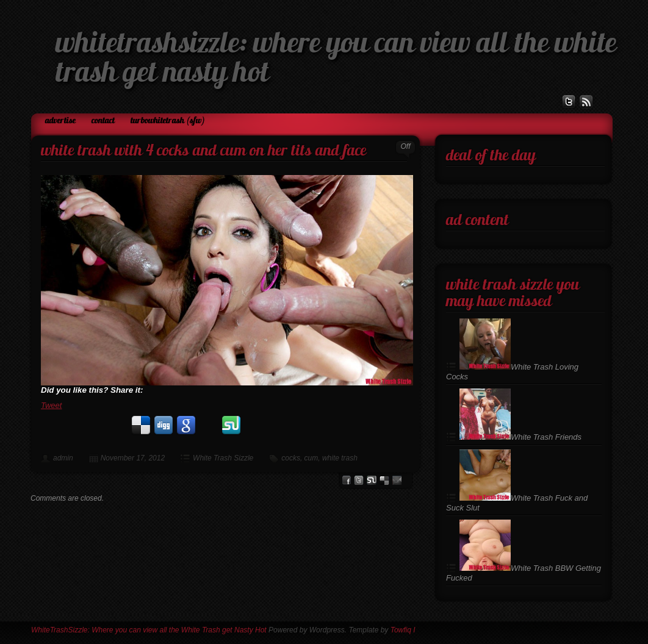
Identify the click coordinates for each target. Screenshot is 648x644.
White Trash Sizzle (223, 458)
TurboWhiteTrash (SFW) (168, 121)
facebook (346, 480)
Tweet (51, 405)
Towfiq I (403, 630)
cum (311, 458)
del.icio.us (384, 480)
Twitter (359, 480)
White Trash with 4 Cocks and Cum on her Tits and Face (203, 152)
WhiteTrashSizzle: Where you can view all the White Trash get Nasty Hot (149, 630)
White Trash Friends (520, 437)
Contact (103, 121)
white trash (340, 458)
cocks (291, 458)
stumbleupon (372, 480)
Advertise (60, 121)
